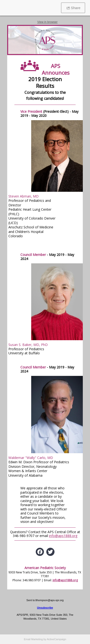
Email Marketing (33, 639)
